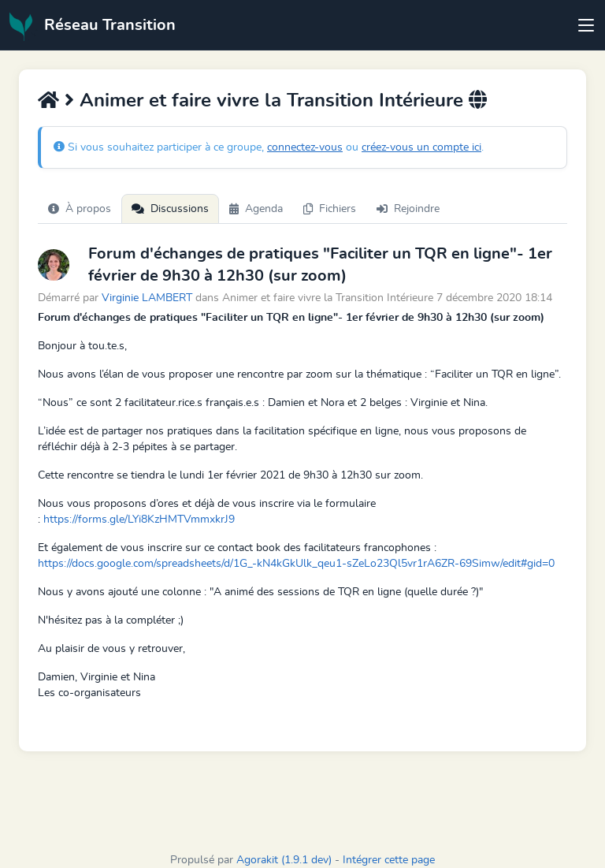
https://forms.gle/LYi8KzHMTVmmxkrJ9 (139, 520)
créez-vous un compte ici (421, 147)
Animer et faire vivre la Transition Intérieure (271, 101)
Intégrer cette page (389, 860)
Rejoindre (408, 209)
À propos (80, 209)
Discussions (170, 209)
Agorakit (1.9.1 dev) (284, 860)
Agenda (256, 209)
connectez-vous (305, 147)
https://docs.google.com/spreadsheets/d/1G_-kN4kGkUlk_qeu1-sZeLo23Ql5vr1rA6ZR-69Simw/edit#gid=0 (296, 564)
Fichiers (330, 209)
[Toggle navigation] (586, 25)
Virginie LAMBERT (147, 298)
